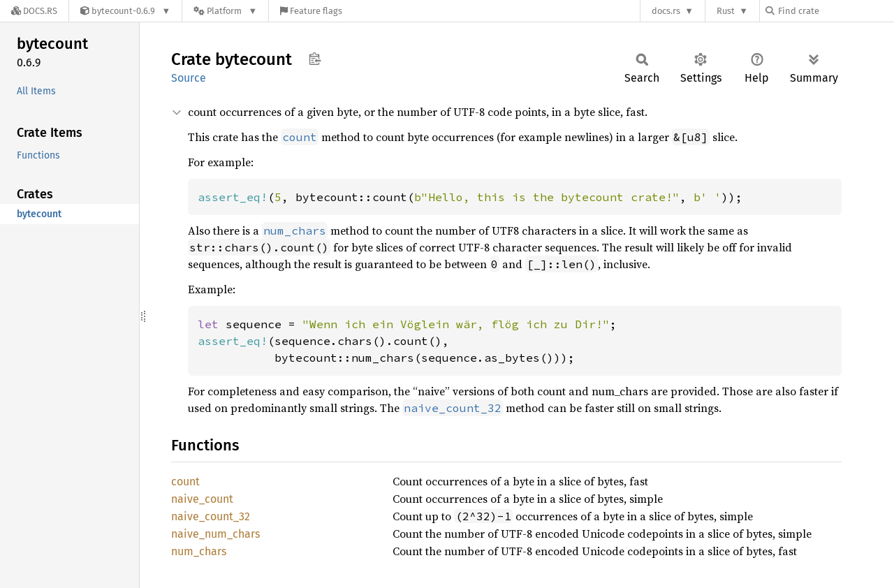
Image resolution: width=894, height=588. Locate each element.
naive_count (202, 499)
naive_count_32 (211, 516)
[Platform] (225, 11)
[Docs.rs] (34, 11)
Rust (726, 11)
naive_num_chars (215, 534)
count (185, 482)
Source (189, 78)
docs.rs (666, 11)
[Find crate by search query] (835, 11)
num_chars (199, 551)
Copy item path (315, 59)
